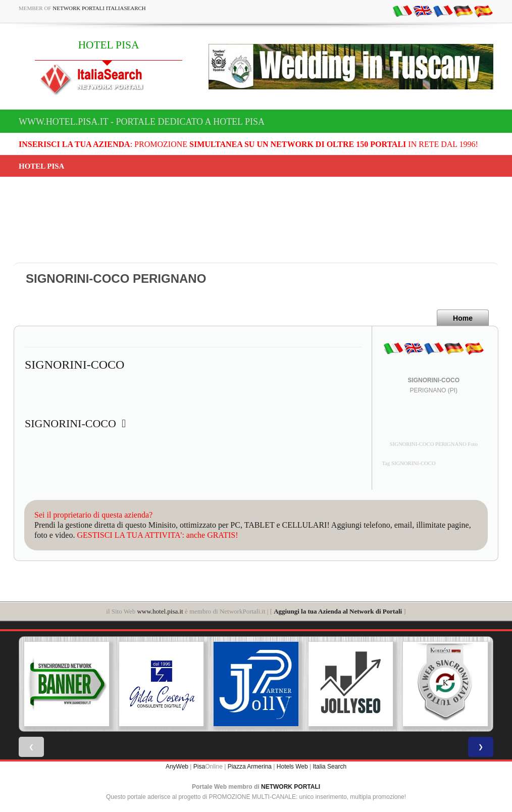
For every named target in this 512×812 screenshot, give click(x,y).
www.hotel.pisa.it (160, 611)
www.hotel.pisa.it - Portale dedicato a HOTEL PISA (142, 122)
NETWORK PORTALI (291, 787)
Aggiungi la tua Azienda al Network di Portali (338, 611)
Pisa (199, 767)
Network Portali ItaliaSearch (99, 8)
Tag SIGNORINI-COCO (409, 463)
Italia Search (329, 767)
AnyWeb (177, 767)
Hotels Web (292, 767)
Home (463, 318)
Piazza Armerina (250, 767)
